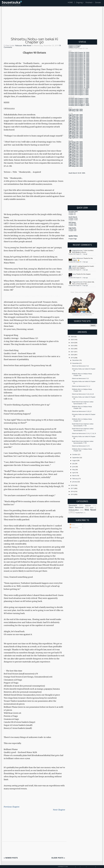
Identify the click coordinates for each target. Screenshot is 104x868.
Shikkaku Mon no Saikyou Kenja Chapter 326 (82, 450)
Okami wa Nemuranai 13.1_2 (81, 386)
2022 (72, 349)
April (74, 473)
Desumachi (73, 505)
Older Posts (58, 858)
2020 (72, 355)
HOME (70, 2)
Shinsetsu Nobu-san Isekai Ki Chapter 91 (84, 382)
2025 (72, 340)
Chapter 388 (73, 225)
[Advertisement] (52, 22)
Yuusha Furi (79, 513)
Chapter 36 (72, 213)
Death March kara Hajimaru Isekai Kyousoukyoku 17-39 (83, 442)
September (76, 458)
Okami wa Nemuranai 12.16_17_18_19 (84, 433)
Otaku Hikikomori (78, 258)
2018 (72, 485)
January (75, 482)
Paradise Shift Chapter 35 (75, 278)
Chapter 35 (72, 214)
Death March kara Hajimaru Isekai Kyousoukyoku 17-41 (83, 403)
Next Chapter (59, 810)
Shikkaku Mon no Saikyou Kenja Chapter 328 (82, 407)
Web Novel (27, 46)
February (75, 479)
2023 (72, 346)
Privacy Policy (91, 867)
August (75, 460)
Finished (89, 2)
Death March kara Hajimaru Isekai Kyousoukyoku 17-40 (83, 425)
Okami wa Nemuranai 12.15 (81, 446)
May (74, 470)
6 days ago (85, 285)
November (76, 363)
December (76, 360)
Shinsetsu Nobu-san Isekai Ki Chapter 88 (84, 437)
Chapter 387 (73, 224)
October (75, 454)
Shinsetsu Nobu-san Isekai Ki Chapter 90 (34, 41)
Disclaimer (99, 867)
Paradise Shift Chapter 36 (75, 254)
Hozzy (74, 274)
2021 (72, 352)
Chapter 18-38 (73, 218)
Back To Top (5, 867)
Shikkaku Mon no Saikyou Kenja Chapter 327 (82, 420)
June (74, 467)
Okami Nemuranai (76, 507)
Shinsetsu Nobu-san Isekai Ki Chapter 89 (84, 415)
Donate (98, 2)
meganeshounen (77, 250)
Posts (72, 525)
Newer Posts (11, 858)
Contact (83, 867)
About (78, 867)
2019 (72, 358)
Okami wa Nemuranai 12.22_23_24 (83, 394)
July (74, 464)
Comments (74, 528)
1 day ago (85, 254)
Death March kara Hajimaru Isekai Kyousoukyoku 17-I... (83, 429)
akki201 (75, 266)
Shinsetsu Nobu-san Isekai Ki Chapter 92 (84, 370)
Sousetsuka (11, 2)
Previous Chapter (12, 807)
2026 (72, 337)
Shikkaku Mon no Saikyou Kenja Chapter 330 (82, 374)
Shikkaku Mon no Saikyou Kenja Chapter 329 (82, 390)
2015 (72, 494)
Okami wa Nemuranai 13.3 (80, 378)
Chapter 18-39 (73, 220)
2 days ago (85, 262)
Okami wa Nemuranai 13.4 (80, 366)
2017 (72, 488)
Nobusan (19, 46)
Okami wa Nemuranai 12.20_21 (82, 411)
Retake (92, 508)
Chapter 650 (73, 230)
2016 (72, 491)
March (74, 476)
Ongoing (79, 2)
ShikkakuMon (74, 510)
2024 (72, 343)
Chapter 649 (73, 229)
